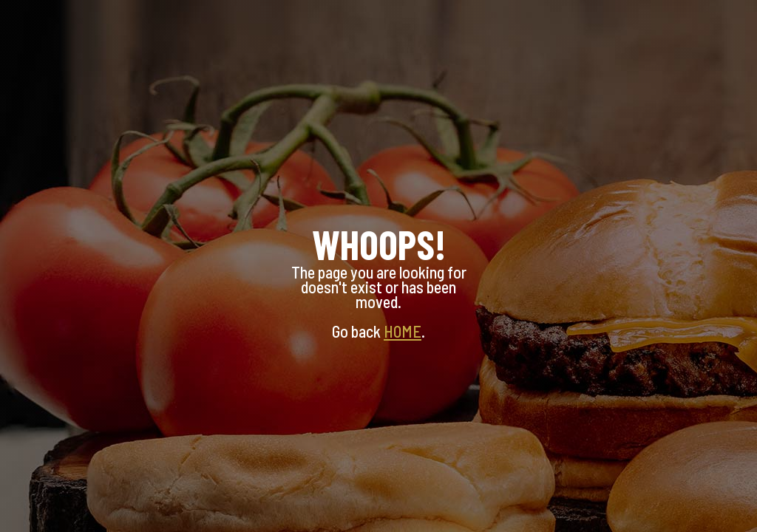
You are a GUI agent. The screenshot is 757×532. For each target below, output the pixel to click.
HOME (403, 331)
